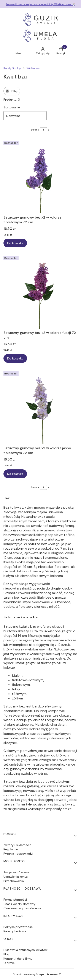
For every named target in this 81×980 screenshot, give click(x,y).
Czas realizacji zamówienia (22, 908)
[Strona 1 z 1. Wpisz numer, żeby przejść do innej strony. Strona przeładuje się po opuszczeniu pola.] (43, 130)
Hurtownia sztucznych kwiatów (25, 950)
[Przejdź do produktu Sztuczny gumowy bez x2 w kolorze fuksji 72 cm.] (40, 292)
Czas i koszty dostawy (19, 904)
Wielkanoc (33, 68)
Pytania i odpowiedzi (18, 854)
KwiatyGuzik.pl (12, 68)
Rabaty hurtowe (15, 931)
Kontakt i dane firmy (18, 959)
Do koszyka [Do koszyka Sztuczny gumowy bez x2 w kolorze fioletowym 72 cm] (15, 243)
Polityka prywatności (18, 927)
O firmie (9, 963)
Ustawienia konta (16, 877)
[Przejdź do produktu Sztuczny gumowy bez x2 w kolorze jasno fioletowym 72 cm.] (40, 407)
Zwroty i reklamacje (17, 845)
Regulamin (11, 849)
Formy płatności (15, 900)
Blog (6, 954)
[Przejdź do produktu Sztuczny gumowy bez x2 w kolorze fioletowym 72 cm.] (40, 176)
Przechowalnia (14, 881)
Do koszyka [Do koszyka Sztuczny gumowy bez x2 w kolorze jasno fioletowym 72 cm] (15, 474)
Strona (35, 130)
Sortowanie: (12, 107)
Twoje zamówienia (16, 872)
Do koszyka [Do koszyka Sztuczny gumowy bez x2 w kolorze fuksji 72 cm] (15, 358)
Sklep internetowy (36, 974)
